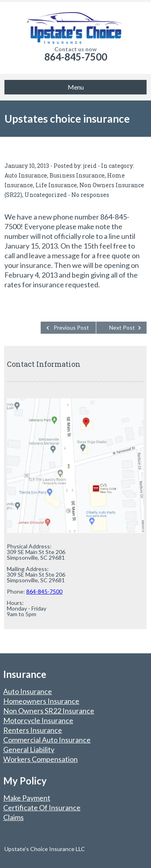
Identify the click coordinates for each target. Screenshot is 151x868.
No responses (90, 195)
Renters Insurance (33, 730)
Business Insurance (77, 175)
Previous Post (71, 327)
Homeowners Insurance (41, 701)
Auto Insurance (26, 175)
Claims (13, 817)
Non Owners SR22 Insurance (49, 711)
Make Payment (27, 798)
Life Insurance (56, 185)
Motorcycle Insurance (38, 720)
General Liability (29, 749)
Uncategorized (46, 195)
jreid (90, 166)
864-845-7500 (76, 57)
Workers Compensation (40, 759)
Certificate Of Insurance (42, 807)
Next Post (122, 327)
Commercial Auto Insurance (47, 740)
